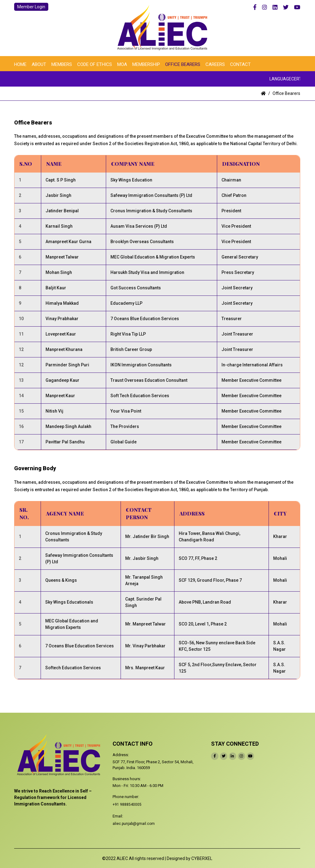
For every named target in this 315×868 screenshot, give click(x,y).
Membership (146, 64)
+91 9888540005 (127, 805)
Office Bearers (183, 64)
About (39, 64)
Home (20, 64)
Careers (215, 64)
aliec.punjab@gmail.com (134, 824)
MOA (122, 64)
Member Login (31, 7)
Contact (240, 64)
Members (62, 64)
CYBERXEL (202, 858)
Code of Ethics (95, 64)
